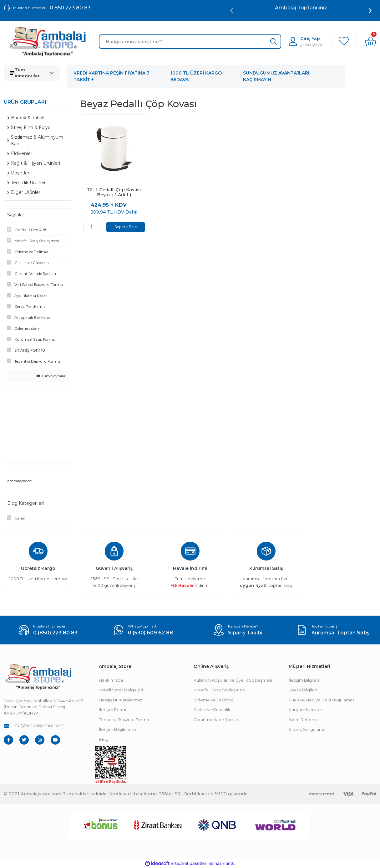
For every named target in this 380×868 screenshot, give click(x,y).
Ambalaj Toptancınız (301, 8)
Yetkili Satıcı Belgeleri (121, 690)
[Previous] (232, 11)
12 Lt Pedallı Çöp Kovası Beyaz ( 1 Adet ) (114, 192)
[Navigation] (32, 73)
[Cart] (371, 42)
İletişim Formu (113, 710)
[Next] (370, 11)
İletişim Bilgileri (304, 680)
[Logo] (48, 42)
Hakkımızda (111, 680)
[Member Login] (305, 41)
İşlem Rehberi (303, 720)
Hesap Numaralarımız (120, 700)
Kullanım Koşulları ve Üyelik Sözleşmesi (233, 680)
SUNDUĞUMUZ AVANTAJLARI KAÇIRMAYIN (276, 76)
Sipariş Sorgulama (307, 729)
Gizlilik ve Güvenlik (212, 710)
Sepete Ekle (126, 227)
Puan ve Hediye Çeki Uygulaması (322, 700)
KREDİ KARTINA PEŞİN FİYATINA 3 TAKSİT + (111, 76)
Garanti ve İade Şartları (216, 720)
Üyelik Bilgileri (303, 690)
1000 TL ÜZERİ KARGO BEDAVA (196, 76)
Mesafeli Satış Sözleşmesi (219, 690)
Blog (104, 739)
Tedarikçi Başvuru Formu (124, 720)
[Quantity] (92, 227)
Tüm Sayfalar (51, 376)
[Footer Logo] (38, 677)
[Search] (190, 42)
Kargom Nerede (305, 710)
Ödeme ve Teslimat (213, 700)
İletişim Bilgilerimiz (118, 729)
